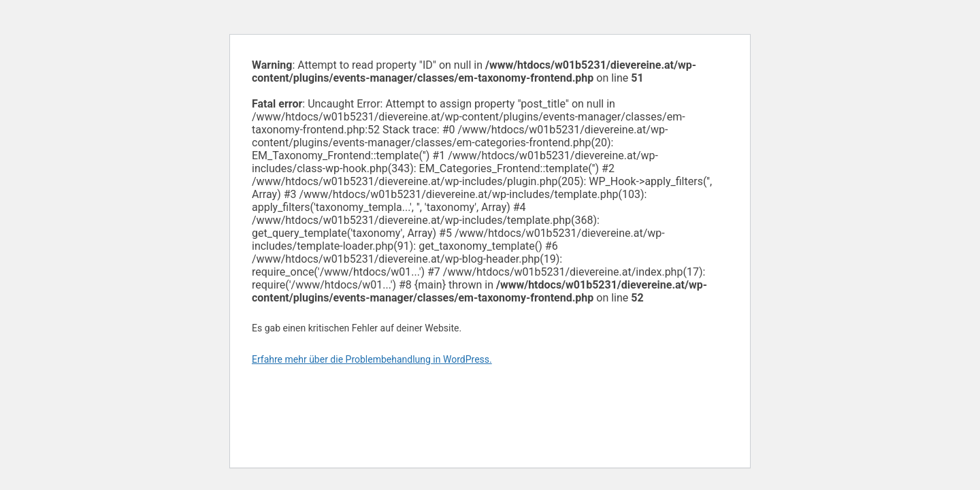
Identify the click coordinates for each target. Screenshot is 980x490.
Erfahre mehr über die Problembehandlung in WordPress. (372, 359)
